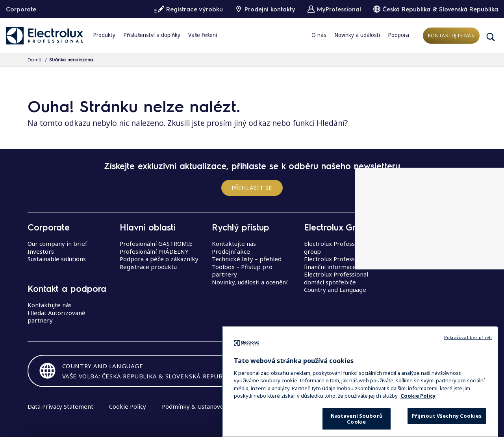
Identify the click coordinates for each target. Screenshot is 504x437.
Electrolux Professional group (336, 247)
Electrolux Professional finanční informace (336, 263)
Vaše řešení (203, 35)
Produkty (104, 35)
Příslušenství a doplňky (152, 35)
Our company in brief (57, 243)
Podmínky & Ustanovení (195, 406)
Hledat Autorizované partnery (57, 317)
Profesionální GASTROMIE (156, 243)
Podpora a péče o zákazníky (159, 259)
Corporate (21, 9)
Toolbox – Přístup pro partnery (242, 271)
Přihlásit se (252, 188)
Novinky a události (357, 35)
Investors (41, 251)
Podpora (398, 35)
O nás (319, 35)
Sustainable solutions (57, 259)
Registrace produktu (148, 267)
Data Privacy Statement (60, 406)
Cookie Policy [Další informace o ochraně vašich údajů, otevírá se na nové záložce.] (418, 413)
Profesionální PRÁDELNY (154, 251)
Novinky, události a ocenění (250, 282)
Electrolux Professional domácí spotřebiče (336, 278)
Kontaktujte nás (451, 36)
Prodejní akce (231, 251)
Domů (34, 59)
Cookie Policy (128, 406)
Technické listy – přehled (247, 259)
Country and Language (335, 289)
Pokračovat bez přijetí (468, 355)
